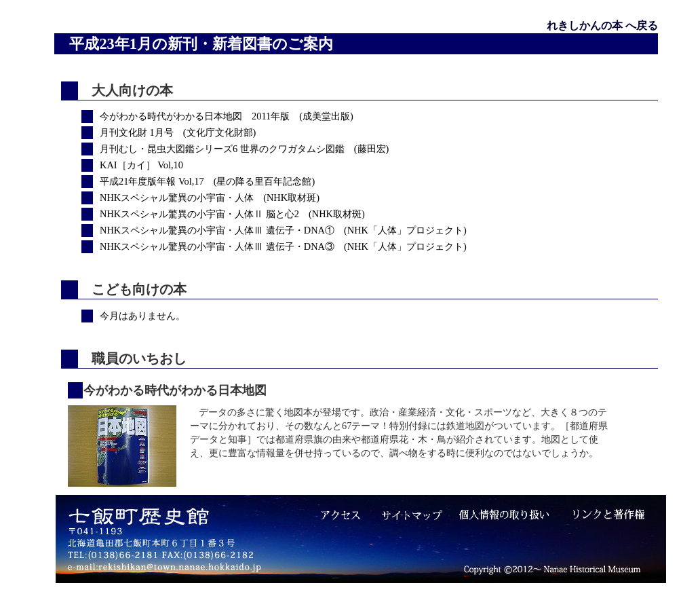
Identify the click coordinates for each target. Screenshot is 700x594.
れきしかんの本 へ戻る (602, 25)
